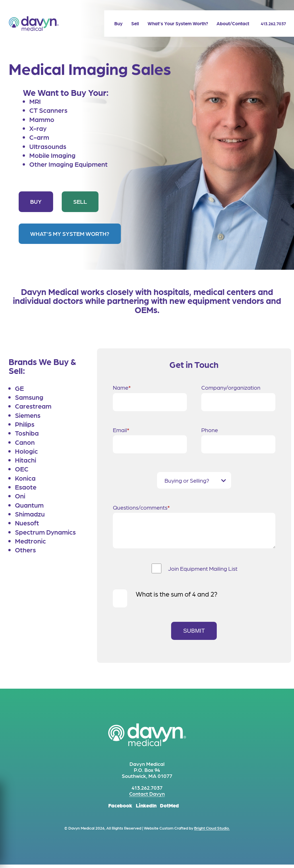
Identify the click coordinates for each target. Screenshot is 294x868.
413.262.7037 (271, 24)
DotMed (169, 809)
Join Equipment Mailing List (203, 572)
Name (122, 387)
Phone (210, 430)
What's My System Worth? (70, 234)
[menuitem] (114, 23)
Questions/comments (141, 507)
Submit (194, 634)
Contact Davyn (147, 797)
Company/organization (231, 387)
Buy (36, 201)
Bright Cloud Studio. (212, 831)
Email (121, 429)
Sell (80, 201)
